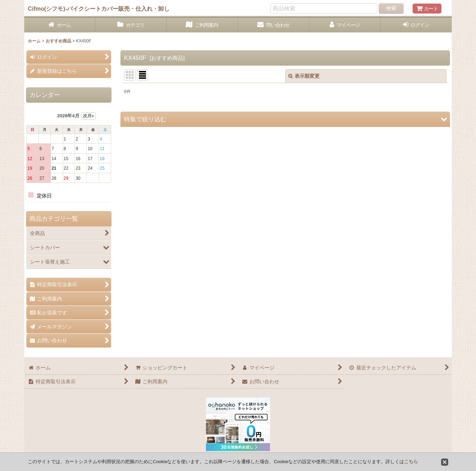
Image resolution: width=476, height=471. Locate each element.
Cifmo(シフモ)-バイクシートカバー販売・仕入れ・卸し (99, 9)
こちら (411, 462)
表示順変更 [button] (304, 76)
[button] (285, 119)
